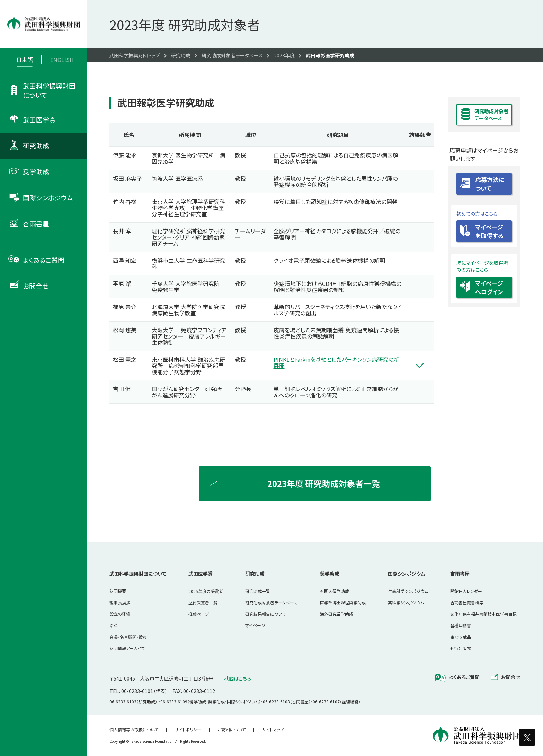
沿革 (114, 625)
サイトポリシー (188, 730)
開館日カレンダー (466, 591)
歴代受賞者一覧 (203, 602)
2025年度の (206, 591)
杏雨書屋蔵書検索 (467, 602)
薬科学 (406, 602)
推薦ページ (199, 614)
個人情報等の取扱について (134, 730)
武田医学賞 (201, 574)
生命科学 (408, 591)
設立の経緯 (120, 614)
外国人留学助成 (335, 591)
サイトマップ (273, 730)
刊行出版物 (461, 648)
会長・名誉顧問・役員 (128, 637)
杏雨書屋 (460, 574)
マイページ (255, 625)
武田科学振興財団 (138, 574)
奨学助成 (330, 574)
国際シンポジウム (407, 574)
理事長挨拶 (120, 602)
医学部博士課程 (343, 602)
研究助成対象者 (271, 602)
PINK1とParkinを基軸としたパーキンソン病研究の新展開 (336, 362)
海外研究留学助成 (337, 614)
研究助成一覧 (258, 591)
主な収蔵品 (461, 637)
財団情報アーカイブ (127, 648)
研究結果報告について (265, 614)
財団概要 (118, 591)
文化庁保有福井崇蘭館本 (483, 614)
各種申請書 (461, 625)
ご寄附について (232, 730)
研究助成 (255, 574)
